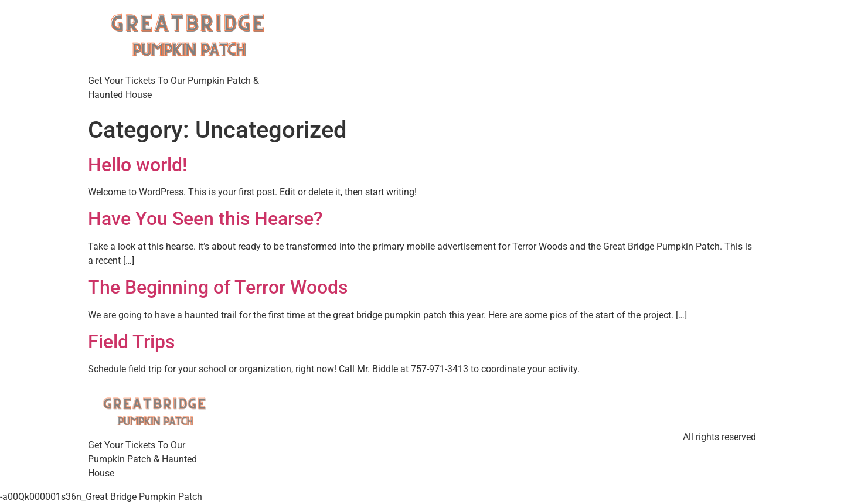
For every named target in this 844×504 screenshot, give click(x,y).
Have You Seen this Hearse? (205, 219)
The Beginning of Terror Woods (218, 287)
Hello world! (137, 165)
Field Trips (131, 342)
